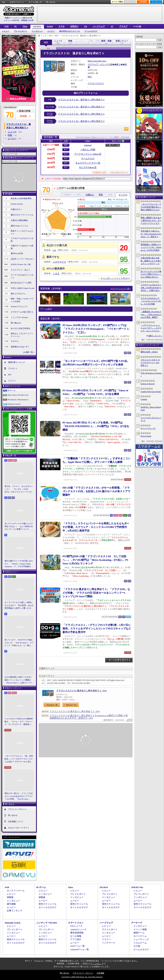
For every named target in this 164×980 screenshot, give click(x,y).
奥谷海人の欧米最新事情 (21, 198)
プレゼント (13, 368)
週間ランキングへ (155, 336)
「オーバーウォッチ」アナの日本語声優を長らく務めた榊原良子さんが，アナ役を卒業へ (151, 207)
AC (112, 26)
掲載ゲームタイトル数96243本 (19, 18)
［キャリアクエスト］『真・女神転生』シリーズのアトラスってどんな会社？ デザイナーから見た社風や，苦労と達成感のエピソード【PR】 (19, 759)
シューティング (141, 939)
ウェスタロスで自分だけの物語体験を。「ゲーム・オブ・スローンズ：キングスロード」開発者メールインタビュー (19, 722)
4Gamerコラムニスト (19, 306)
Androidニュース (78, 929)
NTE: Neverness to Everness (151, 374)
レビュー (6, 31)
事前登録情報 (77, 933)
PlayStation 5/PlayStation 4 (18, 400)
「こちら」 (97, 964)
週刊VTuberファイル (19, 226)
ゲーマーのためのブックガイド (22, 276)
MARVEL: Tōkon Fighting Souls (151, 409)
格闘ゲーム (139, 933)
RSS (4, 2)
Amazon (88, 145)
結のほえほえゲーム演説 (21, 283)
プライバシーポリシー (17, 809)
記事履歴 (143, 2)
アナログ (123, 26)
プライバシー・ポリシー (83, 973)
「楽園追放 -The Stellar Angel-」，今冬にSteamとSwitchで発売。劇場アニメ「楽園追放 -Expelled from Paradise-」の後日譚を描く (151, 315)
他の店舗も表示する (119, 172)
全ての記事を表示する (120, 660)
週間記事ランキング (16, 362)
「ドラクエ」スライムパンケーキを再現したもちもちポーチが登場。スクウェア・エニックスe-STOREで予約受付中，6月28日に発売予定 (96, 527)
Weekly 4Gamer (17, 204)
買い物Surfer (16, 323)
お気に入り (130, 2)
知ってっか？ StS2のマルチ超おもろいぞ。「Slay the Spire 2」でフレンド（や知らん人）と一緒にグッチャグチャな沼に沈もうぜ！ (19, 643)
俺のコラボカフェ (18, 294)
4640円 (51, 158)
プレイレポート (21, 31)
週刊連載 (11, 904)
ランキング (156, 2)
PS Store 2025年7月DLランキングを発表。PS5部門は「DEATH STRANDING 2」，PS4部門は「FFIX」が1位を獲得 (96, 426)
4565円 (51, 154)
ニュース (12, 132)
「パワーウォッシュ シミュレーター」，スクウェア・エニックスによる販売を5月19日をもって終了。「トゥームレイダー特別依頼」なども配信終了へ (151, 328)
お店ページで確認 (51, 145)
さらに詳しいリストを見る (115, 278)
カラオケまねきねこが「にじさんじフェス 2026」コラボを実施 (151, 301)
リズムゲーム (140, 943)
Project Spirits (146, 436)
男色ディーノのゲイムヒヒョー (22, 232)
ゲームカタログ (91, 31)
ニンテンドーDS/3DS (47, 923)
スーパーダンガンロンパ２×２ (151, 419)
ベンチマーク (109, 943)
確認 (66, 145)
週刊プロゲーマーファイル (22, 215)
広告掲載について (16, 821)
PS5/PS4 (37, 27)
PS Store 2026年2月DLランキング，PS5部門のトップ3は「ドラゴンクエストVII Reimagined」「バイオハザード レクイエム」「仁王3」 (96, 329)
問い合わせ (51, 2)
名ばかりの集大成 (57, 245)
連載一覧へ (30, 352)
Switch (50, 26)
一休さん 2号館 (88, 150)
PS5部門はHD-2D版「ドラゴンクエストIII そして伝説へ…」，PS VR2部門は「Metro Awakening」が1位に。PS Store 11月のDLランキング (95, 560)
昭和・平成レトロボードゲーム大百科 (22, 300)
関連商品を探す (100, 172)
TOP (6, 26)
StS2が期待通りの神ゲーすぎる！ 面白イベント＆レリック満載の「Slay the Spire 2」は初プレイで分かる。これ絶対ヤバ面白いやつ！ (19, 680)
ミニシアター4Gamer (19, 317)
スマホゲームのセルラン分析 (22, 240)
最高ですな (53, 257)
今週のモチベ (16, 209)
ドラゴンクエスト (96, 83)
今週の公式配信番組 (19, 220)
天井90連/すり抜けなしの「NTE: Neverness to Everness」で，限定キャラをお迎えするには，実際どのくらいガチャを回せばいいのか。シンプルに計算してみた (151, 234)
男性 (101, 195)
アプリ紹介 (76, 939)
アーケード (137, 923)
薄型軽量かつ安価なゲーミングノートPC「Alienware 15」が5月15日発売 (151, 247)
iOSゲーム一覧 (77, 946)
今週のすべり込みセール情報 (22, 247)
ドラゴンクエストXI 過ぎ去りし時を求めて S (81, 100)
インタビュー (37, 31)
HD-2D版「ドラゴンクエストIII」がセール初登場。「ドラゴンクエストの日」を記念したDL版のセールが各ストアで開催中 (96, 491)
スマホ (61, 26)
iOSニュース (76, 926)
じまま (56, 273)
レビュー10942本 (11, 20)
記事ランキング (15, 911)
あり (66, 149)
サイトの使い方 (35, 2)
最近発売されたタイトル (70, 31)
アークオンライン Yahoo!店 (88, 154)
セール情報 (76, 936)
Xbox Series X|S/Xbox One (18, 395)
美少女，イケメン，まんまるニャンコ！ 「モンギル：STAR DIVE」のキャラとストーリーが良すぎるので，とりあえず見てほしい (19, 489)
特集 (10, 135)
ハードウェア (99, 26)
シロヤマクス (59, 262)
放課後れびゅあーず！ (20, 347)
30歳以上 (90, 195)
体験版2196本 (27, 20)
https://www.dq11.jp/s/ (97, 61)
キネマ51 (15, 341)
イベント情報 (140, 929)
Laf (54, 250)
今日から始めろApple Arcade (23, 288)
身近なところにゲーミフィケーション (22, 335)
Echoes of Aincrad (148, 384)
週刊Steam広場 (17, 253)
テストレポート (110, 929)
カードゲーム (140, 936)
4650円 (51, 163)
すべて (123, 195)
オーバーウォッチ (148, 428)
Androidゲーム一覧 (79, 949)
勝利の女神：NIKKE (149, 352)
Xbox (25, 26)
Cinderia (144, 399)
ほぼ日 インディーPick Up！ (23, 259)
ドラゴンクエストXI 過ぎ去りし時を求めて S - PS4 (81, 691)
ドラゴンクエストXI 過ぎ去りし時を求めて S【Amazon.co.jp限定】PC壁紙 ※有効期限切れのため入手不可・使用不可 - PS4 (89, 717)
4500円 (51, 149)
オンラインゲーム (16, 891)
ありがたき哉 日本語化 (20, 328)
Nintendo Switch (14, 404)
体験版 (10, 897)
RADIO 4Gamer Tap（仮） (21, 264)
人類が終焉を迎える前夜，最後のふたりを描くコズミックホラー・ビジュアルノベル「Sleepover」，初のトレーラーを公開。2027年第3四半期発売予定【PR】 (151, 261)
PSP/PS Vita (137, 887)
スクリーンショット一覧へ (121, 289)
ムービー (51, 31)
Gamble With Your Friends (151, 391)
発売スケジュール (47, 904)
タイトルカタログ (47, 907)
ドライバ (12, 381)
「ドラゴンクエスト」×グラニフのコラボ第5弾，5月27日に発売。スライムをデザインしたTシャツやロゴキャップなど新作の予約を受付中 (97, 629)
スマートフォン (76, 923)
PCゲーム (12, 390)
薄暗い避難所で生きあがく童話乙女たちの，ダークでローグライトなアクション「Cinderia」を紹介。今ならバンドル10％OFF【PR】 (151, 221)
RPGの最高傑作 (56, 269)
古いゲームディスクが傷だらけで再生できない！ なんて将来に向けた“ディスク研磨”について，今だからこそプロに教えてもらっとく (19, 527)
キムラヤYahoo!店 (88, 167)
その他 (137, 946)
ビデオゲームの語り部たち (22, 312)
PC (16, 26)
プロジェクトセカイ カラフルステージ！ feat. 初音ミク (150, 362)
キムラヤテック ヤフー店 (88, 163)
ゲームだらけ (88, 158)
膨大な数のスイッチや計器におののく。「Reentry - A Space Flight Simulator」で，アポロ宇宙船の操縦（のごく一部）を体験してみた (19, 564)
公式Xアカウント (17, 2)
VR (86, 26)
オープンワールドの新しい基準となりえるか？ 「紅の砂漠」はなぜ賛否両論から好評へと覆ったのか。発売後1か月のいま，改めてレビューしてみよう (19, 605)
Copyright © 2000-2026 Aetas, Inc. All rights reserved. (82, 977)
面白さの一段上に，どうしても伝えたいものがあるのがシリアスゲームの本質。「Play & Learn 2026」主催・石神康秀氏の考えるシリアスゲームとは (19, 796)
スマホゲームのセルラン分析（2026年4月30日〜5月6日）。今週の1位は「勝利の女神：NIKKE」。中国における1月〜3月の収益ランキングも (151, 288)
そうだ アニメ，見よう (20, 270)
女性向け (74, 26)
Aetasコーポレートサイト (19, 827)
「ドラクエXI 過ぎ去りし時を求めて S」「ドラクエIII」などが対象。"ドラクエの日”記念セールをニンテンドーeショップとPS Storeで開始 (96, 593)
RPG (90, 77)
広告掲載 (100, 973)
